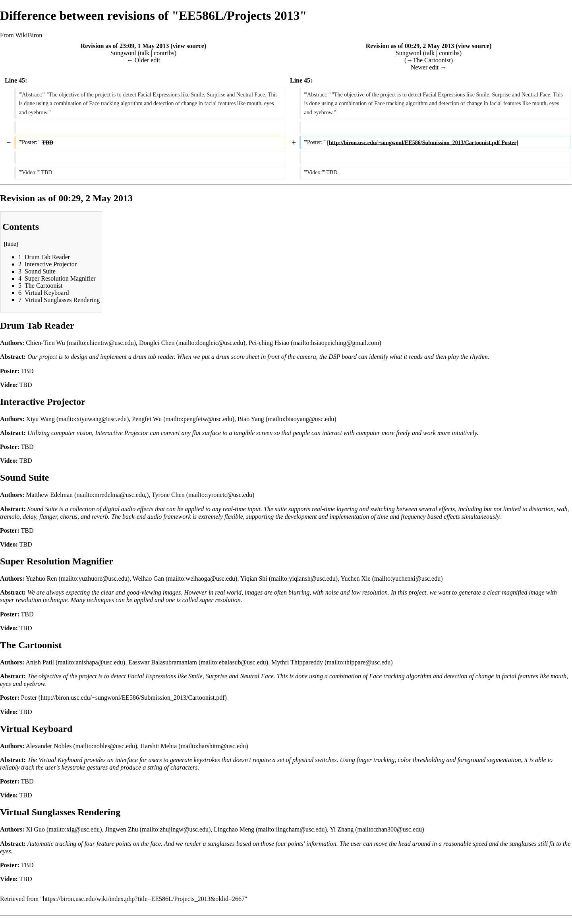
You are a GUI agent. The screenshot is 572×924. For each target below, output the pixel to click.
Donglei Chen (157, 343)
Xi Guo (35, 829)
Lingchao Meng (234, 829)
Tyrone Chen (168, 495)
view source (188, 46)
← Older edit (143, 60)
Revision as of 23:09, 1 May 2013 (125, 46)
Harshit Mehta (158, 746)
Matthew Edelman (49, 495)
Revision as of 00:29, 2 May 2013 (410, 46)
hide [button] (11, 244)
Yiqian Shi (254, 578)
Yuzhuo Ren (42, 578)
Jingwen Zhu (122, 829)
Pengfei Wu (147, 419)
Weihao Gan (148, 578)
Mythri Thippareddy (297, 662)
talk (145, 53)
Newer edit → (429, 67)
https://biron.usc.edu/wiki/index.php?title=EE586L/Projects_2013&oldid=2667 (144, 899)
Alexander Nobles (48, 746)
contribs (164, 53)
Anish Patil (40, 662)
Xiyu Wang (40, 419)
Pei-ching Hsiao (269, 343)
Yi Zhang (342, 829)
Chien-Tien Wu (45, 343)
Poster (29, 698)
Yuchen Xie (356, 578)
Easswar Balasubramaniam (163, 662)
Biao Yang (251, 419)
